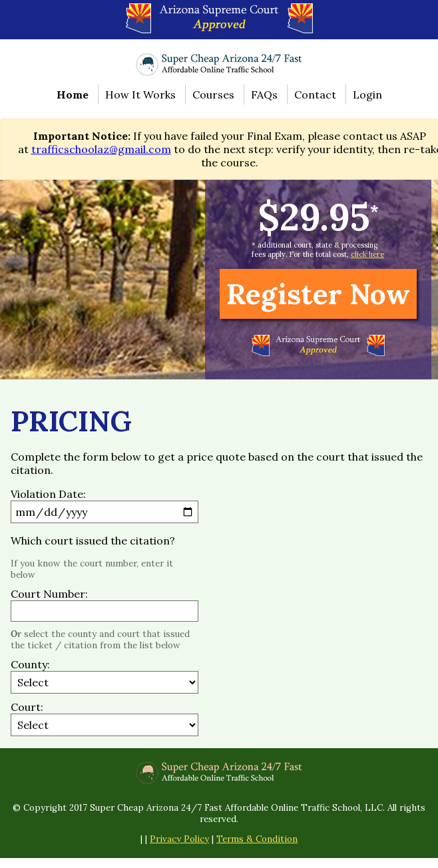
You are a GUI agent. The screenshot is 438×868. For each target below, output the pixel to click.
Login (367, 95)
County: (30, 664)
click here (367, 254)
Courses (213, 95)
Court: (27, 707)
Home (73, 95)
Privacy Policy (179, 839)
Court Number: (49, 594)
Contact (315, 95)
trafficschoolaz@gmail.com (101, 149)
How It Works (140, 95)
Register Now (318, 294)
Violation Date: (48, 494)
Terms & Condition (257, 839)
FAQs (264, 95)
